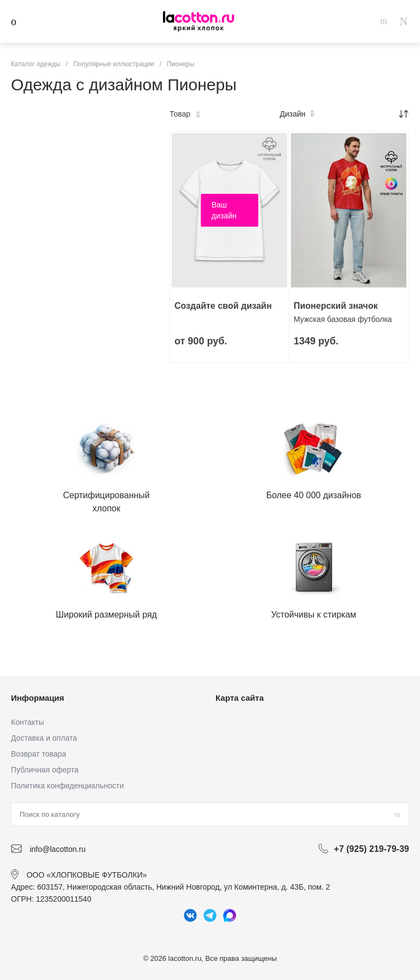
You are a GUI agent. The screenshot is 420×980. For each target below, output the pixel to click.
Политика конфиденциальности (68, 786)
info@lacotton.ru (57, 849)
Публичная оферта (45, 770)
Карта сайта (240, 698)
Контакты (27, 722)
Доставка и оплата (44, 738)
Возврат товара (39, 754)
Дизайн (296, 114)
